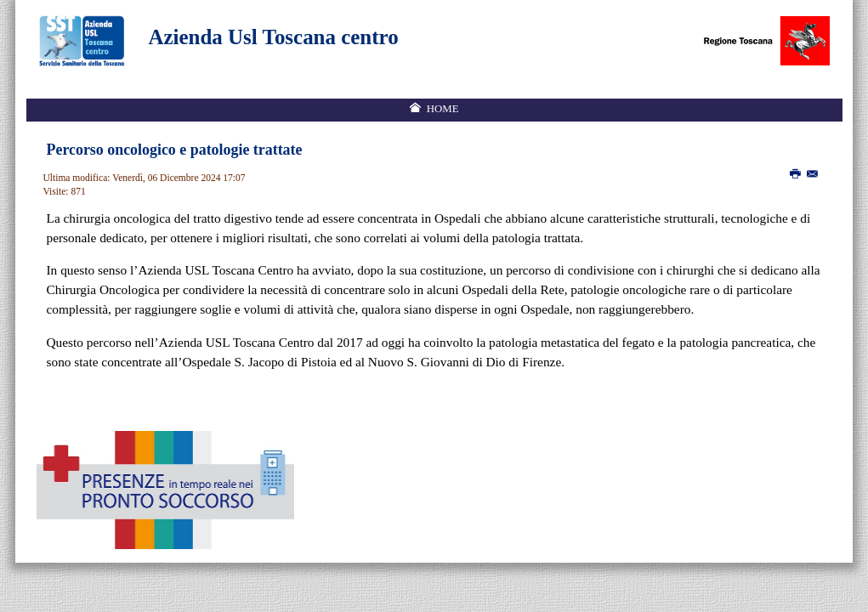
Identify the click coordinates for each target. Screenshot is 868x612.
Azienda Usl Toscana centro (274, 37)
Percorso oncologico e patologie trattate (175, 150)
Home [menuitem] (443, 109)
